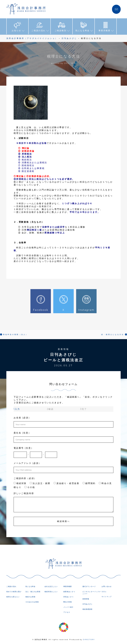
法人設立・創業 (40, 483)
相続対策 (20, 483)
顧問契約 (89, 483)
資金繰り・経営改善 (67, 483)
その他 (30, 487)
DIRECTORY (89, 639)
